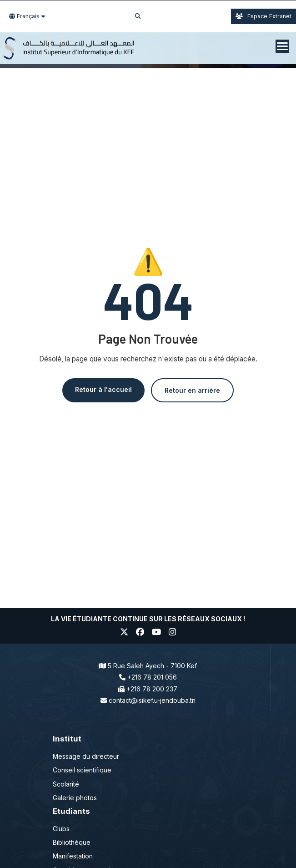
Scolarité (66, 784)
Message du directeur (86, 756)
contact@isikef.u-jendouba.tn (152, 700)
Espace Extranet (263, 16)
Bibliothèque (72, 842)
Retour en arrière (192, 390)
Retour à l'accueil (103, 389)
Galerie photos (75, 798)
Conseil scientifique (82, 770)
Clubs (61, 829)
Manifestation (73, 856)
